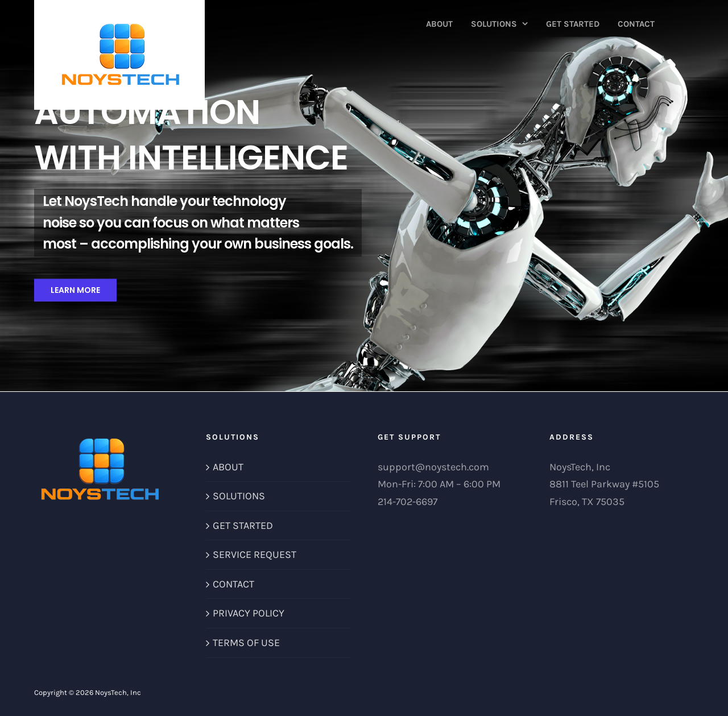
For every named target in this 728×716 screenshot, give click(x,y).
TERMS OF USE (246, 643)
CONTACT (233, 584)
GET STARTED (243, 525)
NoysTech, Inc (118, 692)
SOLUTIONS (239, 496)
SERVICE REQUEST (255, 554)
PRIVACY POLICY (249, 613)
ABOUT (228, 467)
